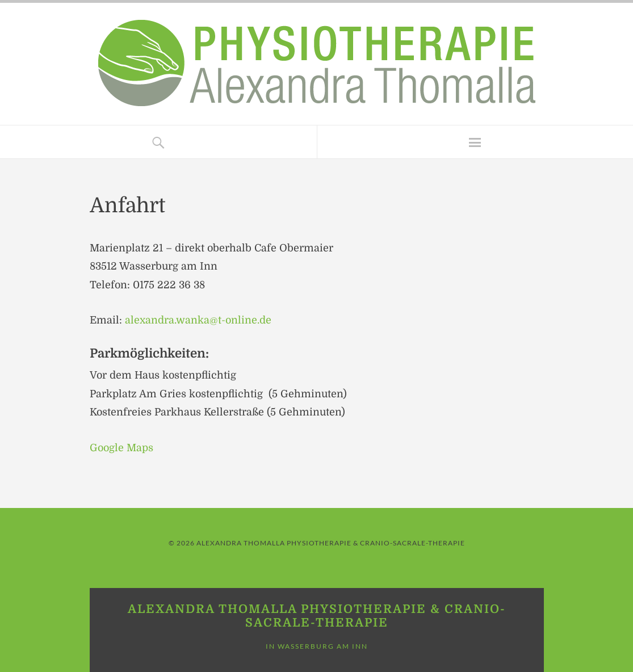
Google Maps (121, 448)
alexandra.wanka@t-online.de (198, 320)
